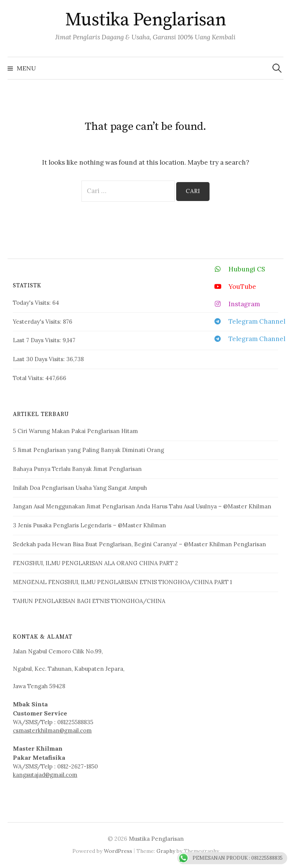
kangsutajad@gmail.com (45, 775)
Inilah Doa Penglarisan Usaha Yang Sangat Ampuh (80, 488)
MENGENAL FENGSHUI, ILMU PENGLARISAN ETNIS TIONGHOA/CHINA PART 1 (122, 582)
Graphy (166, 851)
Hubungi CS (236, 269)
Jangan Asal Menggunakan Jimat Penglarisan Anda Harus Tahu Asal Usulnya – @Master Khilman (142, 506)
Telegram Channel (247, 321)
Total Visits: (29, 378)
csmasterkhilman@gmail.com (52, 730)
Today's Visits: (33, 303)
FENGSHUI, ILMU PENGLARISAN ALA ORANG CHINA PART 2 (95, 563)
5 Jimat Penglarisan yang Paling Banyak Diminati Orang (88, 450)
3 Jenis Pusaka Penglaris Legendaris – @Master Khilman (89, 525)
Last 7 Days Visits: (38, 340)
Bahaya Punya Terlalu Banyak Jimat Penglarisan (77, 469)
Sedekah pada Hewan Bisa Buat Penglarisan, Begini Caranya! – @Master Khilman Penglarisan (139, 544)
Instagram (234, 304)
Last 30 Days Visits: (40, 359)
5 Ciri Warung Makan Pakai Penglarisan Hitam (75, 431)
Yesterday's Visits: (38, 322)
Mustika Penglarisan (146, 20)
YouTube (232, 286)
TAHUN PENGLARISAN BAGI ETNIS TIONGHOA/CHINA (89, 601)
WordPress (118, 851)
